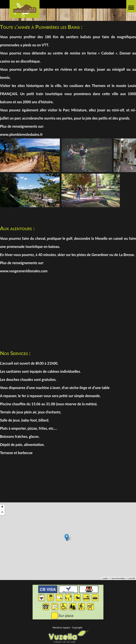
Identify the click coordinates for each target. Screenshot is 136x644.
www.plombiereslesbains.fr (21, 134)
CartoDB (131, 581)
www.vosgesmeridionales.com (24, 271)
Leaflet (105, 581)
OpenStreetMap (118, 581)
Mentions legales (61, 628)
